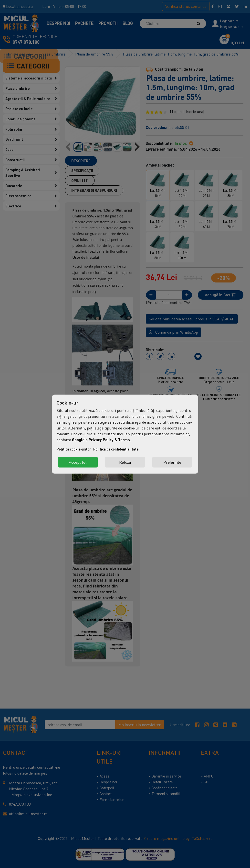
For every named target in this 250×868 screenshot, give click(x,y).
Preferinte (172, 462)
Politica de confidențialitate (116, 449)
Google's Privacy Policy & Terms (101, 439)
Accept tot (78, 462)
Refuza (125, 462)
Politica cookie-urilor (74, 449)
